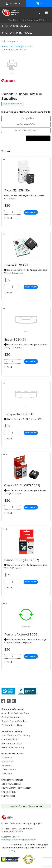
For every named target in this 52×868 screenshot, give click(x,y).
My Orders (6, 766)
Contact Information (11, 717)
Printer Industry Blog (12, 725)
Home (5, 47)
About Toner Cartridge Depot (16, 713)
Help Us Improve (10, 41)
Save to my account (12, 104)
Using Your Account (11, 784)
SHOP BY (16, 26)
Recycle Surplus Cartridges (14, 721)
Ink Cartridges (17, 47)
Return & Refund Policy (13, 747)
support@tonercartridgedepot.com (19, 840)
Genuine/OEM (26, 124)
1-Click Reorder (9, 770)
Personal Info (8, 762)
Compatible (26, 118)
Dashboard (7, 758)
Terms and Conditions (12, 743)
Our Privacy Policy (10, 739)
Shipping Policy (9, 792)
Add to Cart (31, 212)
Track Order (7, 774)
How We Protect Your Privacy (16, 735)
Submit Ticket (8, 796)
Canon (30, 47)
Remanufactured (26, 130)
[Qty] (12, 212)
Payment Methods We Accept (16, 788)
